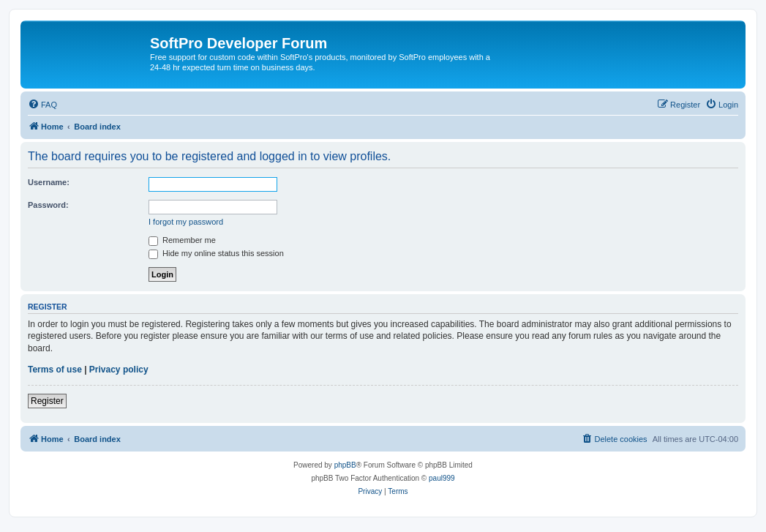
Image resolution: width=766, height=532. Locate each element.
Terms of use (55, 370)
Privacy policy (119, 370)
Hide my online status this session (216, 253)
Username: (49, 182)
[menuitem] (42, 105)
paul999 (442, 478)
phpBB (345, 465)
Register (47, 401)
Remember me (182, 240)
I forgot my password (186, 222)
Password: (48, 205)
